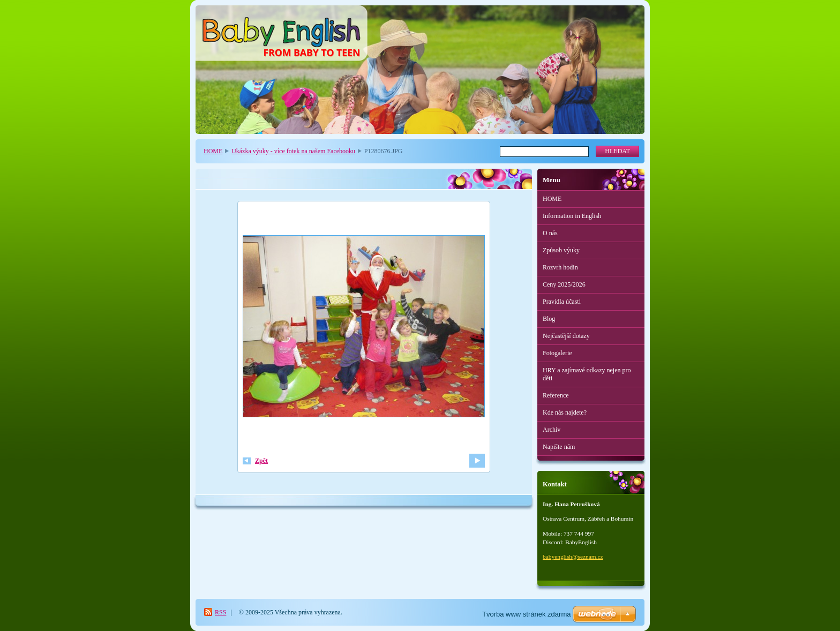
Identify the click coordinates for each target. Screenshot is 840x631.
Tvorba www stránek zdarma (526, 614)
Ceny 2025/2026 (564, 284)
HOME (213, 151)
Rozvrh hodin (560, 267)
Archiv (552, 430)
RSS (220, 612)
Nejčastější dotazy (566, 336)
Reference (556, 395)
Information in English (572, 216)
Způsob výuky (561, 250)
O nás (550, 233)
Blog (549, 319)
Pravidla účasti (562, 302)
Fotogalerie (557, 353)
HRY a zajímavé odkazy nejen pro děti (587, 374)
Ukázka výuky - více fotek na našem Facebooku (293, 151)
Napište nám (559, 447)
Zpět (261, 461)
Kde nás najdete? (565, 412)
